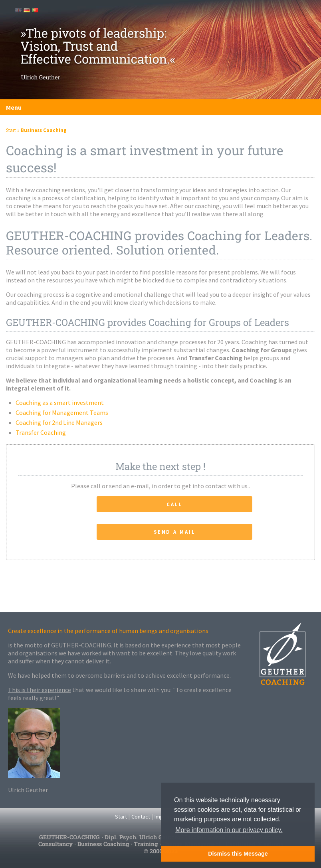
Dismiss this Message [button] (238, 854)
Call (175, 504)
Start (11, 130)
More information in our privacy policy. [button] (229, 830)
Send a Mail (175, 532)
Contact (141, 817)
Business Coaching (44, 130)
